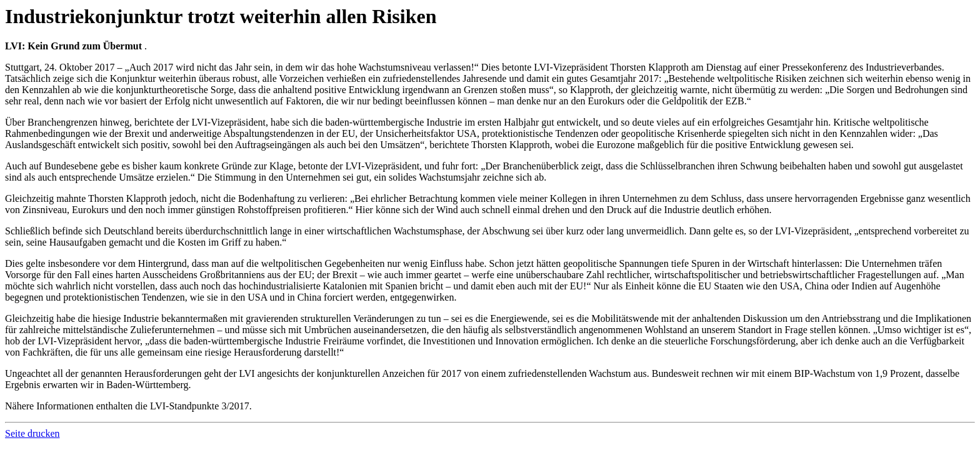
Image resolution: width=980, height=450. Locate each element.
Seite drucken (32, 433)
